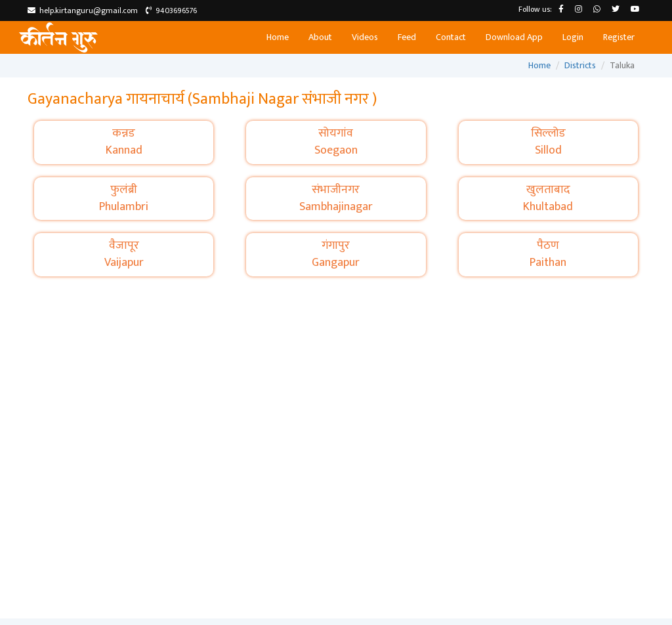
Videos (365, 37)
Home (278, 37)
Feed (407, 37)
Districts (580, 65)
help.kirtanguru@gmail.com (83, 11)
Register (619, 37)
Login (573, 37)
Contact (451, 37)
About (320, 37)
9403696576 (171, 11)
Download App (514, 37)
